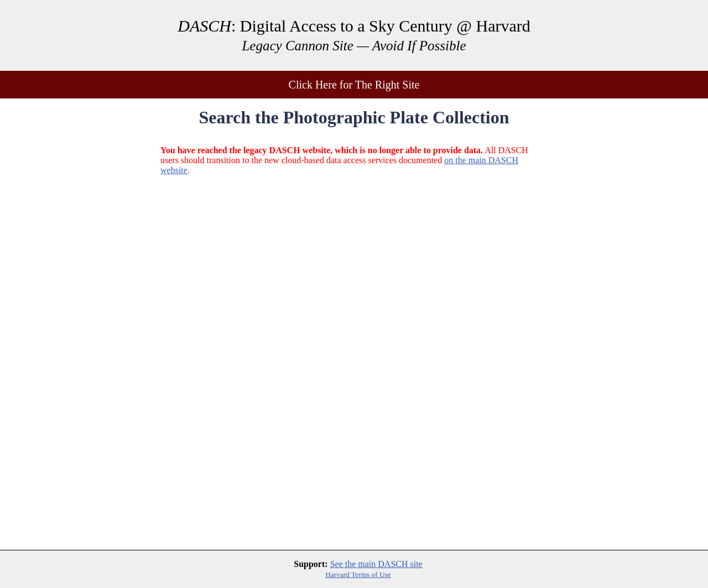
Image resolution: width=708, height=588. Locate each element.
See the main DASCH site (376, 564)
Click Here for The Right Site (354, 85)
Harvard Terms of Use (358, 574)
